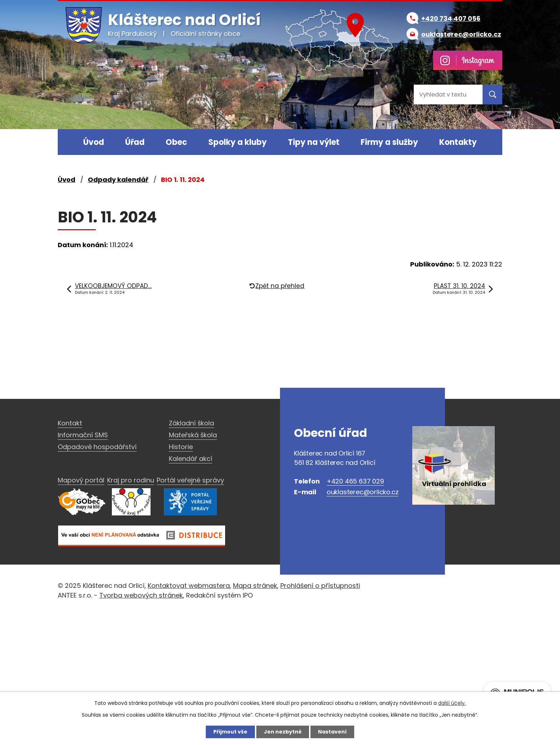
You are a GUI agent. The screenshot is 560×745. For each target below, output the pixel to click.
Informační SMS (83, 435)
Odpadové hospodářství (97, 447)
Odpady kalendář (118, 180)
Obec (176, 142)
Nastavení (332, 732)
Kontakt (70, 423)
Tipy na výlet (314, 142)
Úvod (94, 142)
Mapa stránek (255, 586)
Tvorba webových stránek (141, 595)
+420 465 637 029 (355, 481)
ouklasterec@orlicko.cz (363, 492)
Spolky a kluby (238, 142)
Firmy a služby (389, 142)
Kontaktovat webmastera (189, 586)
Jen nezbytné (283, 732)
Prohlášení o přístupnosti (320, 586)
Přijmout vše (230, 732)
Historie (181, 447)
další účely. (452, 703)
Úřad (135, 142)
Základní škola (191, 423)
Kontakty (458, 142)
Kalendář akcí (191, 459)
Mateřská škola (193, 435)
